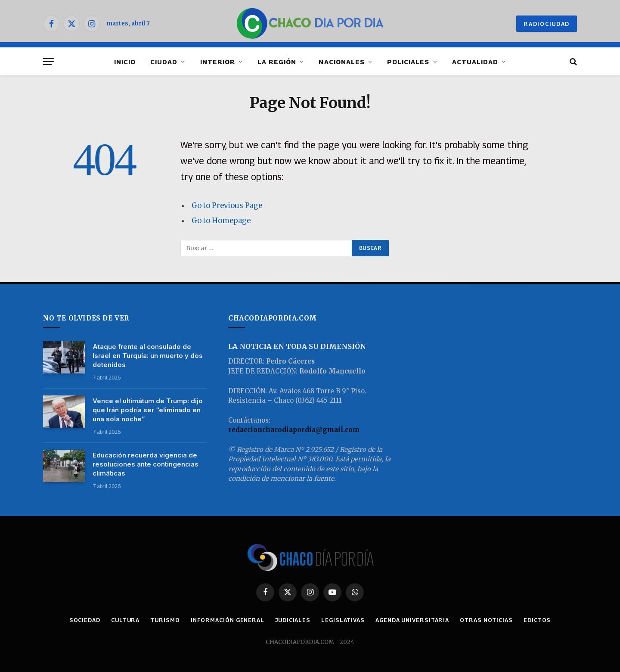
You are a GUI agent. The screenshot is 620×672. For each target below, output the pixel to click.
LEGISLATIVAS (343, 620)
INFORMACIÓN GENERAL (228, 620)
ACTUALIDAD (475, 62)
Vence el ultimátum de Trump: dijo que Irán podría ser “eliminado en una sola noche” (148, 410)
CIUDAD (164, 62)
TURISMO (165, 620)
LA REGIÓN (277, 62)
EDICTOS (537, 620)
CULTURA (125, 620)
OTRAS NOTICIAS (486, 620)
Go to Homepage (221, 221)
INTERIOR (218, 62)
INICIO (125, 62)
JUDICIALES (293, 620)
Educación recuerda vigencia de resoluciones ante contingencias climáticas (146, 464)
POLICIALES (408, 62)
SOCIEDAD (85, 620)
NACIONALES (342, 62)
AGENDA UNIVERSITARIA (412, 620)
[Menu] (49, 61)
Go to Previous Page (227, 206)
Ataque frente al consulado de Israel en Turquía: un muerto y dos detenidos (148, 356)
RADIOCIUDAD (547, 24)
